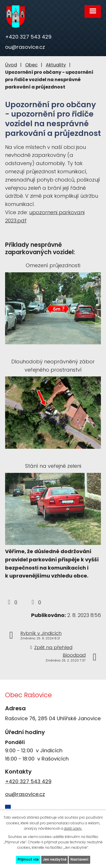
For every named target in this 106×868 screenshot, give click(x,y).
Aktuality (56, 65)
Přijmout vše (28, 859)
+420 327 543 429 (28, 37)
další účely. (73, 828)
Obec (31, 65)
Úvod (11, 65)
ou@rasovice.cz (25, 47)
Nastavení (79, 859)
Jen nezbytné (55, 859)
